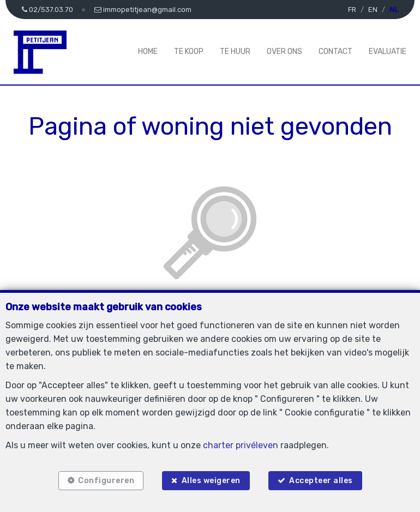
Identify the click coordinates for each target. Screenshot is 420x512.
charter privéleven (241, 445)
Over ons (284, 52)
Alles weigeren (211, 481)
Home (148, 52)
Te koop (189, 52)
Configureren (106, 481)
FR (352, 10)
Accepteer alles (321, 481)
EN (373, 10)
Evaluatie (388, 52)
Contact (335, 52)
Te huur (235, 52)
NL (394, 10)
